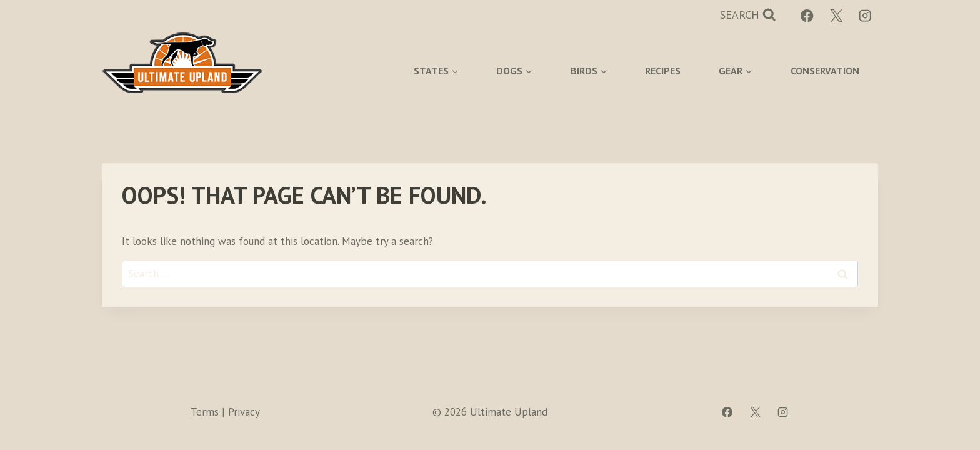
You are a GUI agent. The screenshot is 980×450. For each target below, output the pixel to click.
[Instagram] (865, 16)
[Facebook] (807, 16)
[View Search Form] (748, 15)
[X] (837, 16)
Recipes (663, 71)
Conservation (825, 71)
